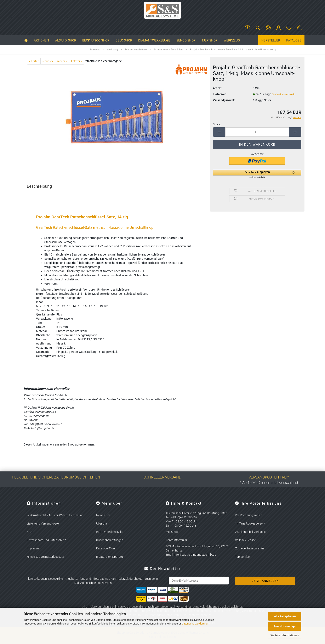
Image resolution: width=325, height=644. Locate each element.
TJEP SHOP (210, 40)
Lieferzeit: (220, 94)
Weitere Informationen (285, 635)
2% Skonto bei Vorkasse (250, 532)
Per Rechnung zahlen (249, 515)
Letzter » (77, 61)
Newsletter (103, 515)
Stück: (217, 124)
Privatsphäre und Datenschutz (46, 540)
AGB (30, 532)
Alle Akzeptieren (285, 616)
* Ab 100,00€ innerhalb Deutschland (269, 483)
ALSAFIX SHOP (66, 40)
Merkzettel (172, 532)
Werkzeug (232, 40)
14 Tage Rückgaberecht (250, 523)
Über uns (102, 523)
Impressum (34, 548)
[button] (268, 28)
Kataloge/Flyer (106, 548)
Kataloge (294, 40)
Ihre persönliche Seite (110, 532)
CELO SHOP (124, 40)
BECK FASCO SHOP (96, 40)
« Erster (34, 61)
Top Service (242, 557)
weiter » (62, 61)
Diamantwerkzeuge (154, 40)
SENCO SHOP (186, 40)
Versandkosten (186, 607)
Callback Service (245, 540)
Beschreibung (39, 186)
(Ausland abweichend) (283, 94)
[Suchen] (258, 28)
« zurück (48, 61)
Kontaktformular (176, 540)
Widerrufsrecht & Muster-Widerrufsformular (55, 515)
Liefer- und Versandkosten (44, 523)
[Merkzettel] (289, 28)
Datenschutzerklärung (195, 624)
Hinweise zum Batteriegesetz (45, 557)
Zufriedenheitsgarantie (250, 548)
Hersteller (271, 40)
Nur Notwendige (285, 626)
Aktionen (41, 40)
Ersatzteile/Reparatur (110, 557)
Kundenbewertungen (110, 540)
